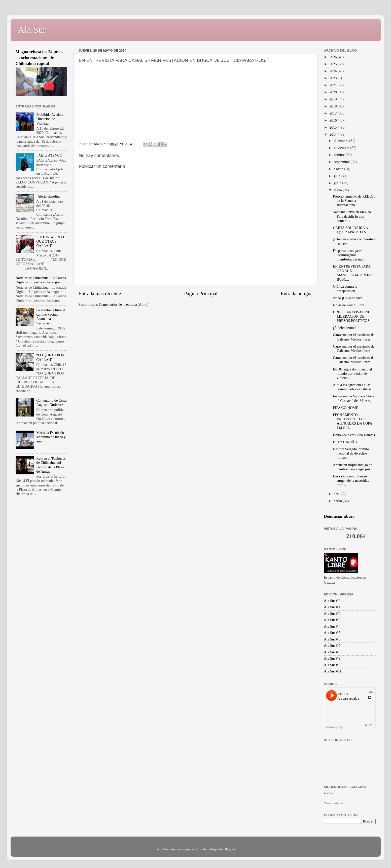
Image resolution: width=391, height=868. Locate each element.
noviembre (342, 148)
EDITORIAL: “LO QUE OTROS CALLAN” (50, 241)
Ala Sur (32, 30)
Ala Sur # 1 (332, 607)
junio (338, 183)
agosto (339, 169)
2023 (334, 78)
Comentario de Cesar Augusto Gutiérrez (51, 403)
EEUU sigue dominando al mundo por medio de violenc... (352, 374)
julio (338, 176)
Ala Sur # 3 (332, 620)
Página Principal (201, 293)
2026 (334, 57)
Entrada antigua (296, 293)
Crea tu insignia (334, 803)
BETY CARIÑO (345, 442)
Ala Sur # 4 (332, 626)
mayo (338, 190)
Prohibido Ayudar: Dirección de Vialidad (49, 119)
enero (338, 501)
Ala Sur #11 (333, 671)
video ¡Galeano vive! (348, 298)
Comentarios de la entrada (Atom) (124, 305)
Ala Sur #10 (333, 665)
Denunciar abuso (339, 516)
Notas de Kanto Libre (348, 305)
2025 (334, 64)
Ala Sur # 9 (332, 658)
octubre (340, 155)
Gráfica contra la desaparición (345, 289)
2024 (334, 71)
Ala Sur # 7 (332, 646)
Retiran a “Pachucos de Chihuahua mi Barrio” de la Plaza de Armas (51, 465)
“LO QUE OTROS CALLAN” (50, 357)
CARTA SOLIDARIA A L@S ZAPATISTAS (350, 230)
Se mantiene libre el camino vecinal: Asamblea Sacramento (51, 317)
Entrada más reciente (100, 293)
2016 (334, 120)
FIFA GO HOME (345, 408)
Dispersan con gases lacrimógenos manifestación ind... (349, 255)
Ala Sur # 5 (332, 633)
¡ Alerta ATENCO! (50, 155)
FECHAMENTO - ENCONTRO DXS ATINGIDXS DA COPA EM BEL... (352, 421)
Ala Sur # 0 (332, 601)
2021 (334, 85)
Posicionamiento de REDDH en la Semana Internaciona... (354, 201)
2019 (334, 99)
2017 (334, 113)
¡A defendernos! (345, 328)
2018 (334, 106)
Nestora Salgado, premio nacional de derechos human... (351, 453)
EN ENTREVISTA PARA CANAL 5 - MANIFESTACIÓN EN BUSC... (352, 273)
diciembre (342, 141)
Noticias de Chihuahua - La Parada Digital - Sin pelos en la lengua (41, 280)
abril (338, 494)
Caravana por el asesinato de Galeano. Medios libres (354, 337)
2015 (334, 127)
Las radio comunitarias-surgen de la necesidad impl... (351, 481)
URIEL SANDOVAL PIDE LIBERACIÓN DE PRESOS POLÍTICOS (353, 316)
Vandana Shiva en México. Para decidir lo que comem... (352, 216)
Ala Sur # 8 (332, 652)
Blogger (229, 849)
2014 (334, 134)
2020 (334, 92)
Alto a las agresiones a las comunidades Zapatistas (352, 387)
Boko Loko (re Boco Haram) (354, 435)
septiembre (342, 162)
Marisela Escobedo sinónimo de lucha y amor (51, 437)
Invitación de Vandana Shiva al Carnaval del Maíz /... (354, 398)
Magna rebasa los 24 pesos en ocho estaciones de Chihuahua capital (40, 58)
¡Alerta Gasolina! (49, 196)
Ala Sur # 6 (332, 639)
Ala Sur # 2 (332, 614)
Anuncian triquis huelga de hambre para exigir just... (353, 467)
